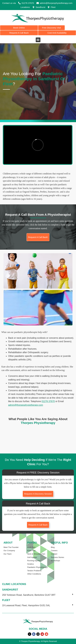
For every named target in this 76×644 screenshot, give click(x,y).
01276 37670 (48, 401)
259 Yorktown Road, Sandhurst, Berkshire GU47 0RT (29, 595)
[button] (38, 40)
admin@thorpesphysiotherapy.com (26, 405)
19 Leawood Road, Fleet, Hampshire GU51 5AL (26, 605)
